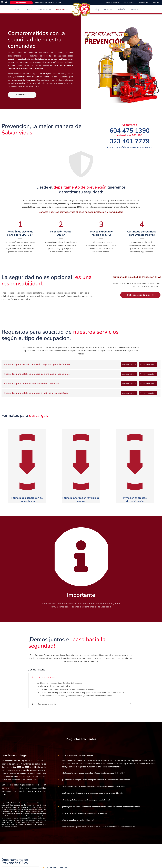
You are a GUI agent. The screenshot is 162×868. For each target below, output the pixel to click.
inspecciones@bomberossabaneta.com (130, 147)
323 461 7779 (130, 141)
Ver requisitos (129, 365)
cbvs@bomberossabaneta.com (48, 3)
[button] (81, 687)
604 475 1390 (130, 131)
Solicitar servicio (148, 365)
